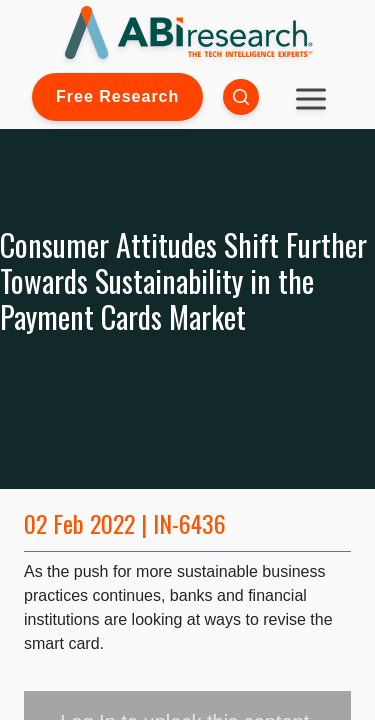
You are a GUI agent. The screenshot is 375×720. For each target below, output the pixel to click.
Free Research (117, 96)
